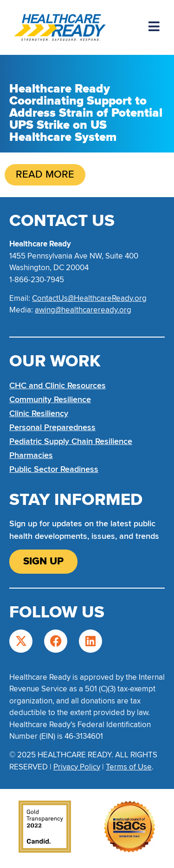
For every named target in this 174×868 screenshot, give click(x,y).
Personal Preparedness (52, 427)
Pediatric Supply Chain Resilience (71, 441)
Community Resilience (50, 399)
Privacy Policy (77, 767)
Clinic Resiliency (39, 413)
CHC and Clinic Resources (58, 385)
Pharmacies (31, 455)
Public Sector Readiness (54, 469)
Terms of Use (129, 767)
